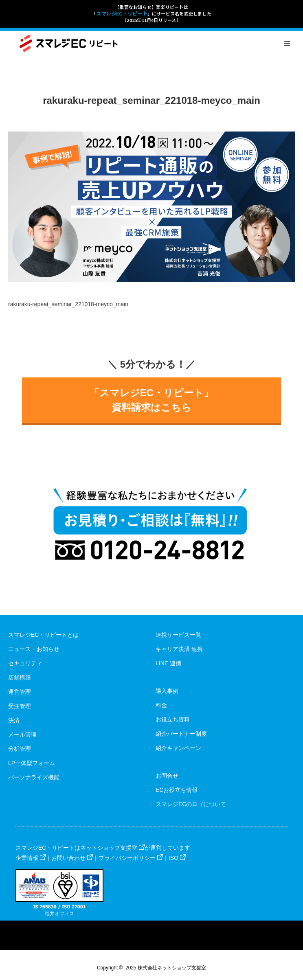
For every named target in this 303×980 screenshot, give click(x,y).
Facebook (144, 927)
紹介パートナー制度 (181, 734)
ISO (177, 858)
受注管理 (20, 706)
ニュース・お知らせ (34, 649)
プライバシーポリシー (131, 858)
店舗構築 (20, 677)
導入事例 (167, 691)
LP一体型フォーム (32, 763)
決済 (14, 720)
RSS (159, 927)
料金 (161, 705)
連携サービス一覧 (178, 635)
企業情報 (31, 858)
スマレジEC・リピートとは (43, 635)
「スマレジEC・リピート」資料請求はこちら (151, 400)
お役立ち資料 (173, 719)
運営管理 (20, 692)
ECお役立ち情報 (177, 790)
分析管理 (20, 749)
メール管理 (22, 734)
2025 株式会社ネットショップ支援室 (166, 968)
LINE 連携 (168, 663)
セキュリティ (25, 663)
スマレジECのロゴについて (191, 804)
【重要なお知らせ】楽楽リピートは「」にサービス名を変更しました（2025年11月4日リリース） (151, 13)
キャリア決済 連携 (179, 649)
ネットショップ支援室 (112, 848)
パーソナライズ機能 (34, 777)
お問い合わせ (72, 858)
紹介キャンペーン (178, 748)
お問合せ (167, 776)
